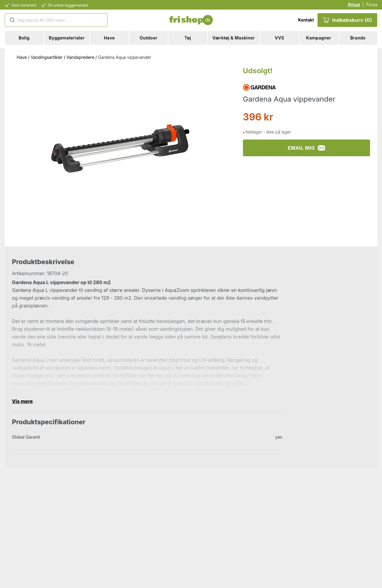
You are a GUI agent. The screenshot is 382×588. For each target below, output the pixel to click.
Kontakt (306, 20)
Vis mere (22, 401)
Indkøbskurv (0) (347, 20)
